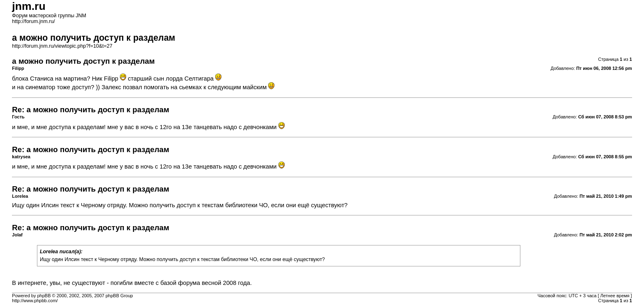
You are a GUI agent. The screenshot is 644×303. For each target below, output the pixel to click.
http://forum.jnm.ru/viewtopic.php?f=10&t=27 (62, 46)
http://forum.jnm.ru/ (33, 21)
